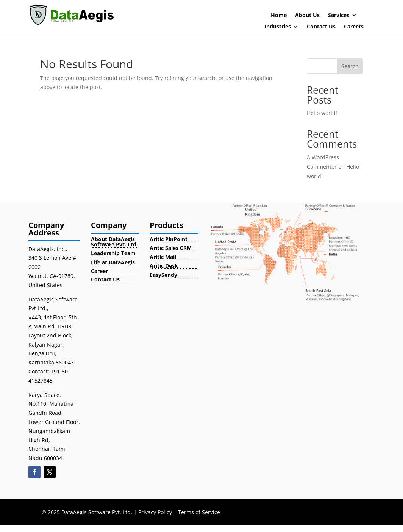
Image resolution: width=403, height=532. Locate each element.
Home (279, 16)
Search (350, 66)
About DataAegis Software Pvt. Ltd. (114, 242)
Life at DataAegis (113, 262)
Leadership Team (113, 253)
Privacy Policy (155, 512)
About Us (307, 16)
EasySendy (163, 275)
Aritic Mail (163, 257)
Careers (354, 27)
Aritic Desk (164, 266)
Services (339, 16)
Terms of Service (199, 512)
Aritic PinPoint (169, 239)
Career (99, 271)
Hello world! (322, 113)
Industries (278, 27)
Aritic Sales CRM (171, 248)
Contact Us (321, 27)
